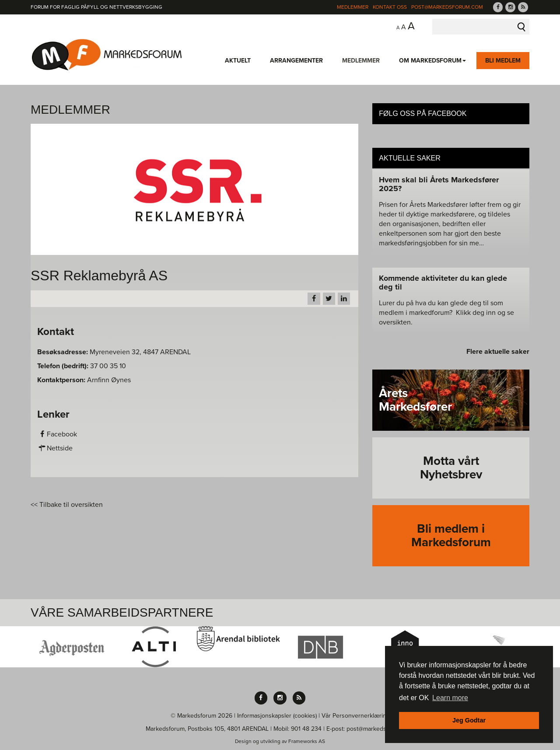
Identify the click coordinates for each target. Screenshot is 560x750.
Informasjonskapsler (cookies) (277, 716)
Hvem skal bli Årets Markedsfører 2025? (439, 184)
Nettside (55, 448)
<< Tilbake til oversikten (67, 505)
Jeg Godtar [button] (469, 720)
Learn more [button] (450, 698)
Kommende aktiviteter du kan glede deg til (443, 283)
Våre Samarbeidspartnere (122, 612)
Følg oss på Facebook (423, 113)
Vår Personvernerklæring (356, 716)
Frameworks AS (307, 741)
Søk (521, 27)
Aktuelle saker (410, 158)
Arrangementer (296, 61)
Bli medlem (503, 61)
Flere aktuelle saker (498, 352)
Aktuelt (238, 61)
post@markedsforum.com (447, 7)
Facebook (57, 434)
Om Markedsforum (432, 61)
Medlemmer (353, 7)
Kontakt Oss (390, 7)
